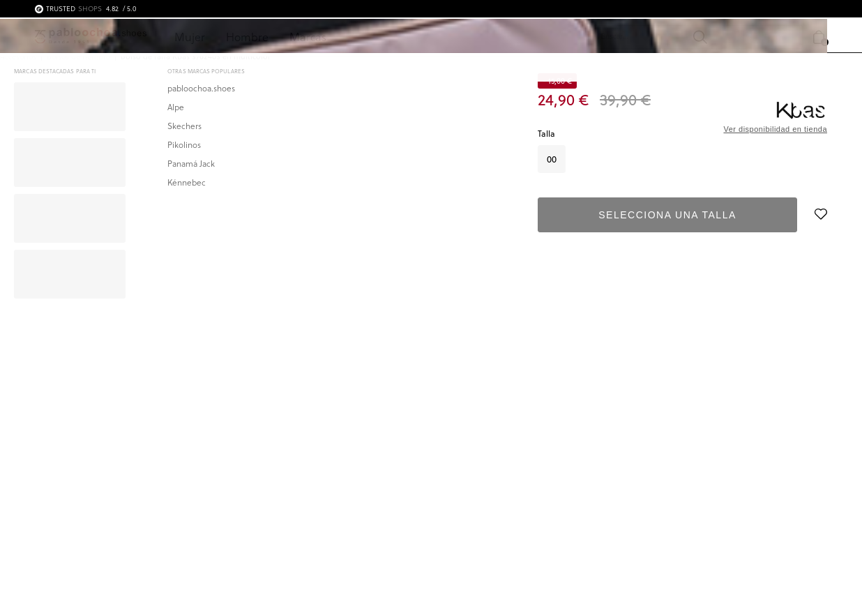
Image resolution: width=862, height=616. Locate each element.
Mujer (190, 37)
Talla (546, 134)
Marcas (308, 37)
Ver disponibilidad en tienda (775, 129)
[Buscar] (607, 37)
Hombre (247, 37)
